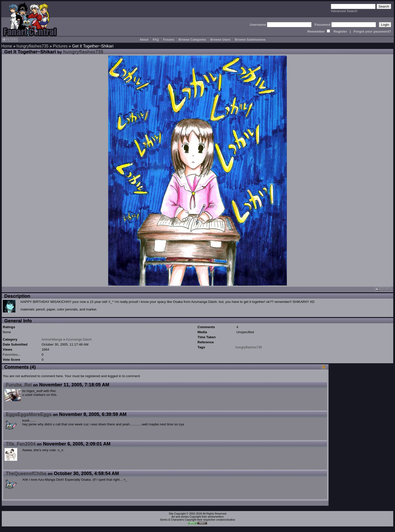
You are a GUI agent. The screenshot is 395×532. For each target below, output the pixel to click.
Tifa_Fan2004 (21, 444)
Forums (169, 40)
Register (340, 31)
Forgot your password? (372, 31)
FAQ (156, 40)
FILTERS (10, 40)
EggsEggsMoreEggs (29, 414)
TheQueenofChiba (26, 473)
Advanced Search (344, 11)
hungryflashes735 (32, 46)
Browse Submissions (250, 40)
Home (7, 46)
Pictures (60, 46)
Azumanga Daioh (79, 339)
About (144, 40)
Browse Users (220, 40)
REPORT (383, 289)
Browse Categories (192, 40)
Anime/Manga (52, 339)
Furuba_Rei (19, 385)
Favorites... (12, 355)
